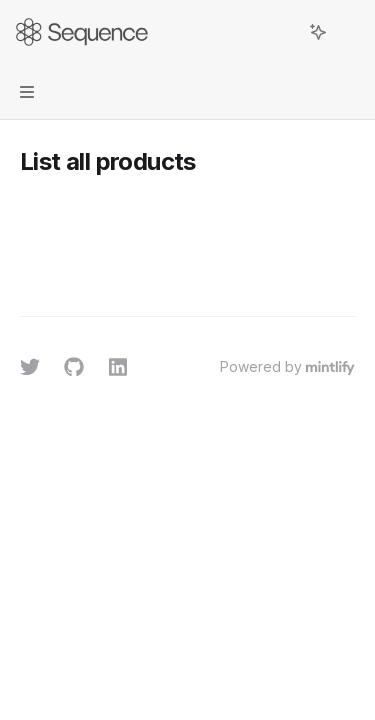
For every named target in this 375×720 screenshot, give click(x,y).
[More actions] (349, 32)
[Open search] (281, 32)
